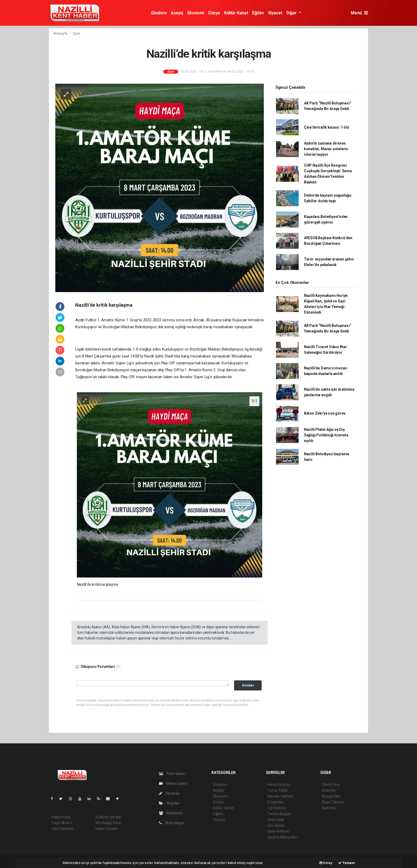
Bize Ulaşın (172, 823)
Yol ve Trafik (278, 790)
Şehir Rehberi (278, 831)
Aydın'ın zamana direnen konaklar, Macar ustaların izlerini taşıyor (326, 149)
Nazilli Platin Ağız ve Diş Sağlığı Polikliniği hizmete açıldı (326, 435)
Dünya (214, 13)
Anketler (329, 790)
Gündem (159, 13)
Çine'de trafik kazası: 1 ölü (327, 127)
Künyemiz (171, 813)
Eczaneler (276, 802)
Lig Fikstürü (277, 808)
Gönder (248, 685)
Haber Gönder (107, 829)
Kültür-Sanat (236, 13)
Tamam (347, 863)
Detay (326, 863)
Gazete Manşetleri (283, 837)
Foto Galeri (172, 774)
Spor (76, 33)
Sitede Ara (331, 785)
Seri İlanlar (276, 825)
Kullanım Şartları (109, 817)
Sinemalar (276, 820)
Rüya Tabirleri (333, 802)
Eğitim (258, 13)
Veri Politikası (62, 829)
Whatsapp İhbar (108, 823)
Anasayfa (61, 33)
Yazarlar (170, 793)
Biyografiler (331, 796)
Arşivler (169, 803)
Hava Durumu (279, 785)
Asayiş (177, 13)
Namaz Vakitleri (280, 796)
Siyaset (275, 13)
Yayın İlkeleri (62, 823)
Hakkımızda (61, 817)
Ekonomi (196, 13)
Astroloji (329, 808)
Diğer (292, 13)
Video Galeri (173, 783)
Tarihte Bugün (279, 814)
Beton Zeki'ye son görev (325, 413)
